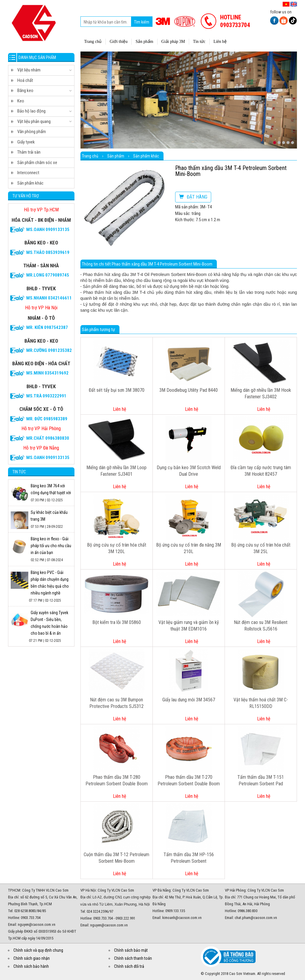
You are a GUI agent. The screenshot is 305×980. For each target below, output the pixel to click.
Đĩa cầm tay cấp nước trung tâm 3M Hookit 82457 (261, 471)
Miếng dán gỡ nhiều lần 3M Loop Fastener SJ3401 (116, 471)
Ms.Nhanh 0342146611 (49, 298)
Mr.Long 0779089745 (48, 275)
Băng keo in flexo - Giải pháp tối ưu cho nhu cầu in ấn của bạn (51, 546)
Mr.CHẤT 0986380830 (48, 438)
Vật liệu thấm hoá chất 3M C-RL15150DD (261, 703)
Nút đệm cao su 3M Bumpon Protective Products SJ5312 (116, 703)
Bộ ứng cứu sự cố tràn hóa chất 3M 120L (117, 548)
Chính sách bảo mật (131, 950)
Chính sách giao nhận (32, 958)
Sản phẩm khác (146, 156)
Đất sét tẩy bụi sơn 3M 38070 (117, 390)
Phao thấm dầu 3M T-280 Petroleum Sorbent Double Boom (117, 781)
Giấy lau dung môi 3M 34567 (189, 700)
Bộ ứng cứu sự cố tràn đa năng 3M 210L (189, 548)
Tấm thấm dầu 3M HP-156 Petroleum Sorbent (189, 858)
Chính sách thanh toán (133, 958)
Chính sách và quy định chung (38, 950)
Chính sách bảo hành (31, 966)
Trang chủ (90, 156)
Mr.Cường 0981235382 (49, 350)
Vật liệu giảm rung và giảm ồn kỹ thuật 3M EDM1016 (189, 626)
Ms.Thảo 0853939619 (48, 252)
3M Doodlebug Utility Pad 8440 (189, 390)
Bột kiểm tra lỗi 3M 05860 (117, 622)
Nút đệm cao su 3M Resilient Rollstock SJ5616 (261, 626)
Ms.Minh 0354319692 (47, 373)
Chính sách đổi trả (129, 966)
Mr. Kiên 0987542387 (47, 327)
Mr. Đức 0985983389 (47, 419)
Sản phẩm (116, 156)
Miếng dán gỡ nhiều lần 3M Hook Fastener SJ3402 (261, 394)
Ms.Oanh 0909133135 (48, 230)
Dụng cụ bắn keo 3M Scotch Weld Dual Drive (189, 471)
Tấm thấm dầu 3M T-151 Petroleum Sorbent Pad (261, 781)
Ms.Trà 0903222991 (46, 396)
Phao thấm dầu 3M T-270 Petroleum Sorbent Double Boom (189, 781)
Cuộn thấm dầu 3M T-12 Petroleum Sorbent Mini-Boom (116, 858)
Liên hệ (120, 409)
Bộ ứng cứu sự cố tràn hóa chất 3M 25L (261, 548)
